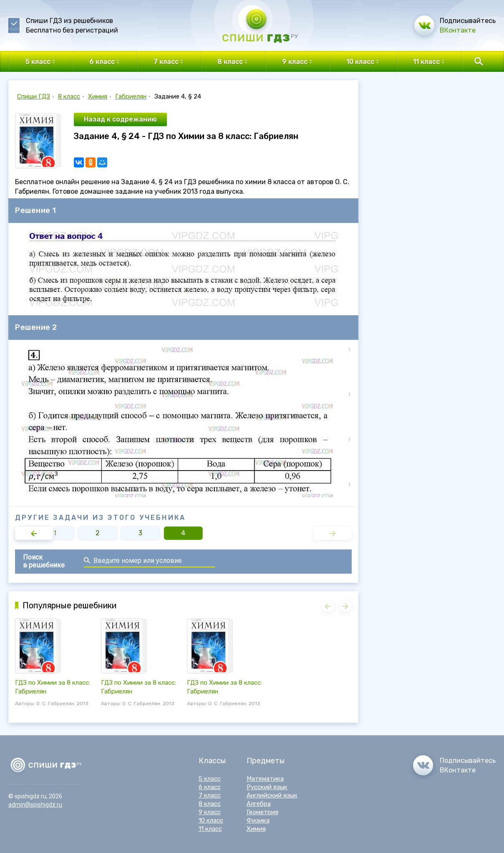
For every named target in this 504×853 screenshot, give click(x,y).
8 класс (69, 96)
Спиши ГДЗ (34, 96)
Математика (265, 779)
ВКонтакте (458, 30)
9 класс (210, 812)
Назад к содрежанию (120, 119)
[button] (34, 533)
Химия (98, 96)
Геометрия (262, 812)
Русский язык (267, 787)
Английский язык (272, 795)
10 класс (211, 820)
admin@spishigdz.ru (35, 805)
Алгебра (259, 804)
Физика (258, 820)
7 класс (210, 795)
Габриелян (131, 96)
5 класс (210, 779)
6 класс (210, 787)
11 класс (210, 829)
